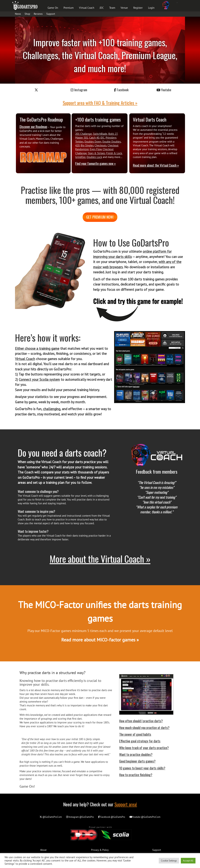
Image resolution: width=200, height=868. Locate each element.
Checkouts (101, 145)
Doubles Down (93, 142)
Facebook (121, 90)
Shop (27, 14)
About (43, 850)
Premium (69, 8)
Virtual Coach (87, 8)
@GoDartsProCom (51, 817)
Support (51, 14)
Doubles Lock (94, 157)
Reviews (38, 14)
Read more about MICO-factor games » (100, 640)
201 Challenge (84, 134)
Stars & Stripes (96, 153)
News (18, 14)
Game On (53, 8)
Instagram (79, 90)
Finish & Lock (114, 153)
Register (138, 8)
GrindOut (80, 157)
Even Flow (96, 149)
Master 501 (82, 138)
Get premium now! (100, 217)
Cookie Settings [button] (169, 861)
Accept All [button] (188, 861)
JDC (102, 8)
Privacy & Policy (100, 850)
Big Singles (87, 145)
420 (77, 145)
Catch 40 (94, 138)
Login (151, 8)
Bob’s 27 (113, 134)
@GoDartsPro (80, 817)
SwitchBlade (100, 134)
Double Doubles (112, 142)
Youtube (164, 90)
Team (112, 8)
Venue (124, 8)
